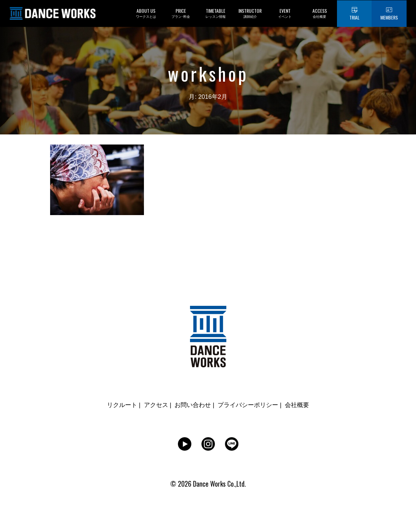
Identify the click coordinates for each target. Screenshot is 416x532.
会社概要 (297, 405)
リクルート (122, 405)
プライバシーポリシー (248, 405)
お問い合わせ (193, 405)
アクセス (156, 405)
